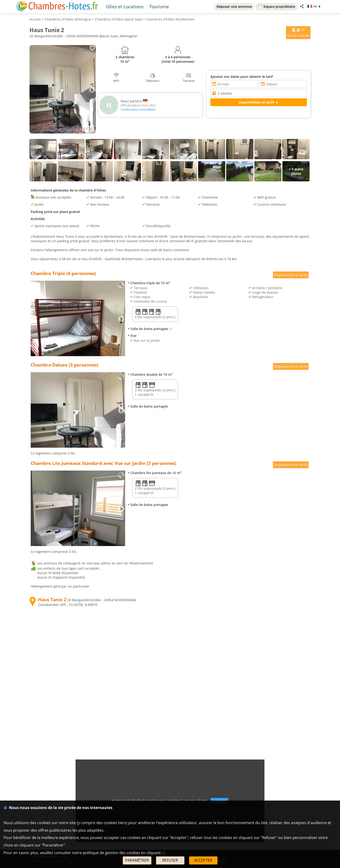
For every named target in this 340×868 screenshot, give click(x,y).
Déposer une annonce (234, 6)
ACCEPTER (203, 860)
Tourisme (159, 6)
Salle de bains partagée (150, 329)
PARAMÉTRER (137, 860)
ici (164, 853)
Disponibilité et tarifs (291, 275)
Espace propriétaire (276, 6)
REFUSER (170, 860)
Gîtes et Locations (125, 6)
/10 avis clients (298, 32)
